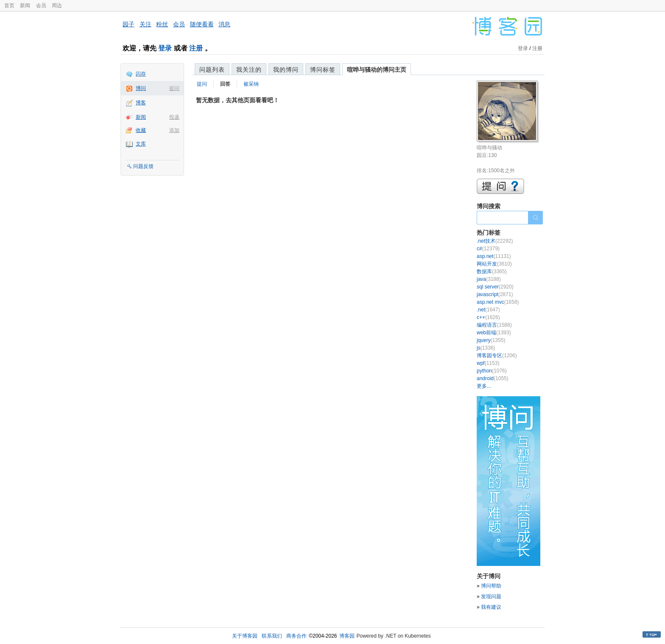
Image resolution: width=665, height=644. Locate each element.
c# (488, 249)
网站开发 (494, 264)
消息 (224, 24)
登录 (165, 48)
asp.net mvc (498, 302)
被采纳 (251, 84)
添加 (174, 130)
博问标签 (323, 70)
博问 (141, 88)
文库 (141, 144)
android (493, 378)
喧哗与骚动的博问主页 (377, 70)
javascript (495, 294)
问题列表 (212, 70)
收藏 (141, 130)
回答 (225, 84)
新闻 (25, 6)
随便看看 (202, 24)
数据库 (492, 272)
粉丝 (162, 24)
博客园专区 (497, 356)
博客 (141, 103)
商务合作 (296, 636)
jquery (491, 340)
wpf (488, 363)
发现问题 (491, 596)
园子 (129, 24)
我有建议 (491, 607)
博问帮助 (491, 586)
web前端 (494, 333)
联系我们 (272, 636)
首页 (9, 6)
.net (488, 310)
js (486, 348)
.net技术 (495, 241)
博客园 (347, 636)
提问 (174, 88)
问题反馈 (143, 166)
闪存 (141, 74)
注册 (196, 48)
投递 (174, 117)
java (489, 279)
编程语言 (494, 325)
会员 (41, 6)
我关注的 (249, 70)
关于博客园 (245, 636)
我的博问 (286, 70)
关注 (145, 24)
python (492, 371)
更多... (484, 386)
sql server (495, 287)
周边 (57, 6)
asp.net (494, 256)
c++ (488, 317)
